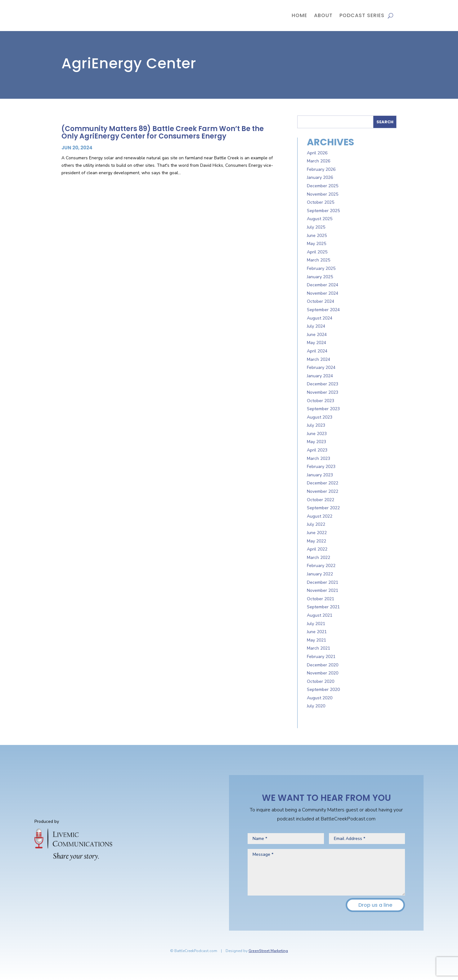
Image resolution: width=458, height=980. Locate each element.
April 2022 (317, 549)
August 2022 (320, 516)
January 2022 (320, 574)
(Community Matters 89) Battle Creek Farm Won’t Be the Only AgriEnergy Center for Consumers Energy (163, 132)
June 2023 (317, 434)
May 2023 (317, 442)
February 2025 (321, 268)
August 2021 (320, 615)
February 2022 (321, 566)
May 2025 (317, 244)
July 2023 (316, 425)
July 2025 (316, 227)
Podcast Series (362, 15)
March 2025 (319, 260)
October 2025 (321, 202)
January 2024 (320, 376)
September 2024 (323, 310)
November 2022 (323, 491)
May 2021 (317, 640)
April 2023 (317, 450)
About (323, 15)
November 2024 (323, 293)
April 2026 (317, 153)
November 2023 (323, 392)
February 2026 (321, 169)
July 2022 (316, 524)
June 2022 (317, 533)
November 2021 (323, 590)
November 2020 (323, 673)
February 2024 (321, 367)
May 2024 (317, 343)
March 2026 (319, 161)
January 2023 (320, 475)
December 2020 (323, 665)
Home (299, 15)
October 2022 (321, 500)
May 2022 (317, 541)
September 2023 (323, 409)
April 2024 (317, 351)
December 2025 (323, 186)
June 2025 (317, 236)
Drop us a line (375, 905)
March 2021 (319, 648)
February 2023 (321, 467)
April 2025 (317, 252)
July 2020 (316, 706)
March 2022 (319, 558)
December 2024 (323, 285)
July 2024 (316, 326)
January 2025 (320, 277)
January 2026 (320, 177)
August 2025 (320, 219)
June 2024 (317, 335)
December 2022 (323, 483)
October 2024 (321, 301)
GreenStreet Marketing (268, 951)
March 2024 (319, 359)
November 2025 (323, 194)
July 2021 (316, 624)
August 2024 (320, 318)
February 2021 (321, 657)
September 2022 (323, 508)
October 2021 (321, 599)
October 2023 (321, 401)
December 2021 (323, 582)
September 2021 (323, 607)
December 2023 (323, 384)
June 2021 (317, 632)
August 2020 (320, 698)
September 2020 (323, 690)
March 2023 (319, 458)
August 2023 (320, 417)
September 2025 (323, 211)
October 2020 (321, 681)
